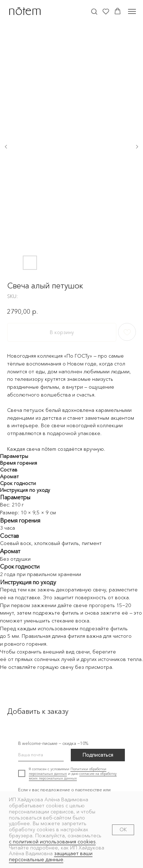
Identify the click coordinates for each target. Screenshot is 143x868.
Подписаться (98, 755)
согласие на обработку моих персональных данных (73, 776)
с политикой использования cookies (52, 842)
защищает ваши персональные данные (51, 856)
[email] (41, 755)
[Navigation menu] (132, 11)
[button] (94, 11)
